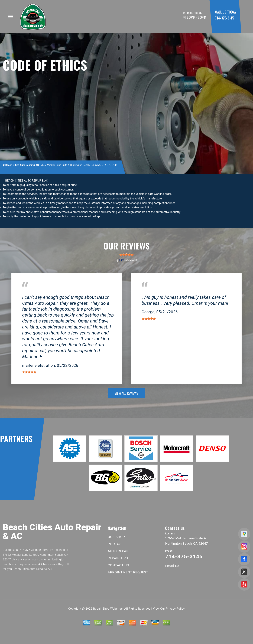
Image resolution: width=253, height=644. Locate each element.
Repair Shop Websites (108, 609)
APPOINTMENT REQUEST (128, 572)
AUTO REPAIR (119, 551)
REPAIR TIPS (118, 558)
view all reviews (126, 393)
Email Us (172, 566)
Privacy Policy (175, 609)
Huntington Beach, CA (36, 292)
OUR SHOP (116, 537)
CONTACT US (118, 565)
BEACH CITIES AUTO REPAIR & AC (27, 181)
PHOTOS (115, 544)
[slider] (126, 255)
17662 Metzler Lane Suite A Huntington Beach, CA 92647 (71, 165)
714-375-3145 (224, 18)
